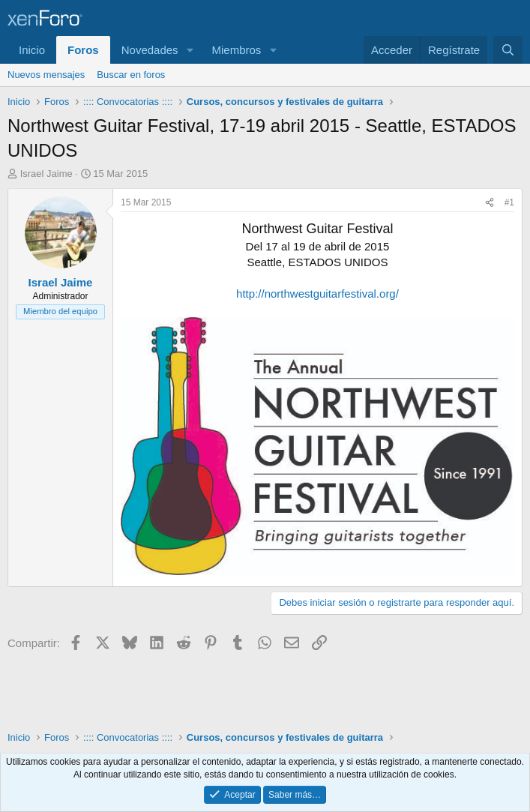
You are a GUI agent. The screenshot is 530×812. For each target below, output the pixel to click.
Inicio (32, 50)
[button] (190, 50)
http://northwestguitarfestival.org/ (317, 294)
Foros (83, 50)
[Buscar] (508, 50)
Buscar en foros (131, 75)
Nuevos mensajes (46, 75)
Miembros (236, 50)
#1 (509, 202)
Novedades (150, 50)
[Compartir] (490, 203)
